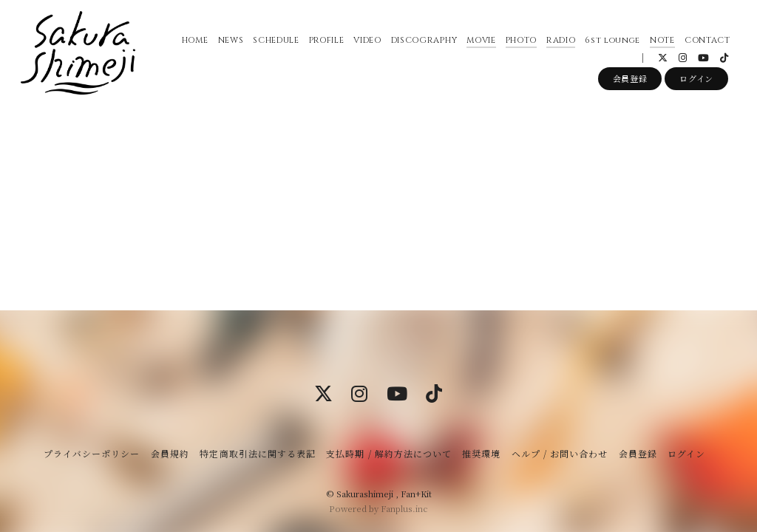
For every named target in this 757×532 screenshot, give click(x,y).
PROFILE (324, 44)
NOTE (660, 44)
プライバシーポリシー (92, 453)
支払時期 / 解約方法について (389, 453)
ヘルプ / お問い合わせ (560, 453)
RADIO (559, 44)
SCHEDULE (274, 44)
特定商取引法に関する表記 (257, 453)
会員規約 (170, 453)
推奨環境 (481, 453)
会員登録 (630, 86)
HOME (192, 44)
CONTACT (705, 44)
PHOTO (518, 44)
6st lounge (610, 44)
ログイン (696, 86)
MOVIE (479, 44)
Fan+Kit (416, 494)
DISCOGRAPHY (421, 44)
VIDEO (365, 44)
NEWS (228, 44)
